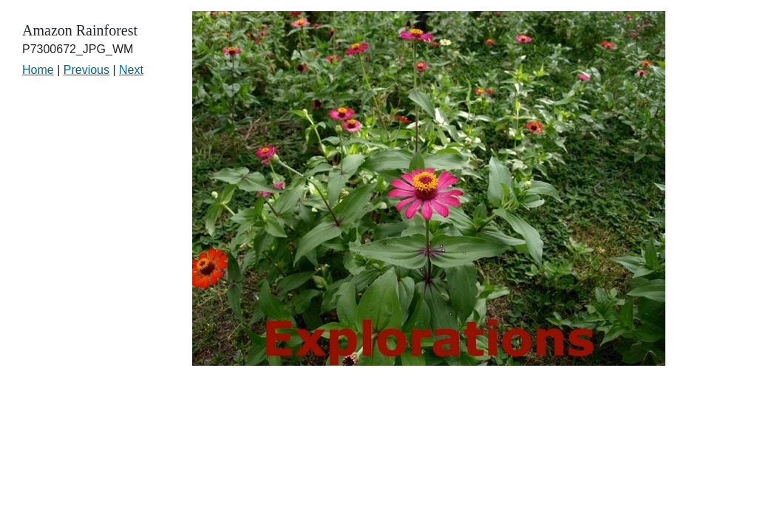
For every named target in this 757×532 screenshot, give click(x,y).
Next (131, 70)
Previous (86, 70)
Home (38, 70)
